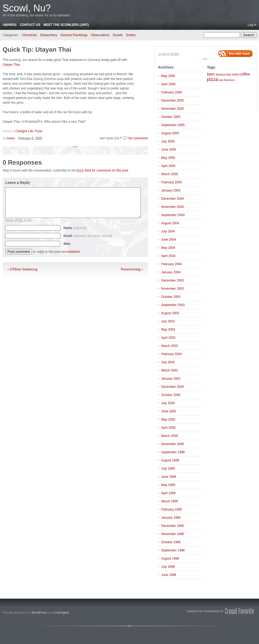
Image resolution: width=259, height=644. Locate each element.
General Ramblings (74, 35)
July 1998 (168, 567)
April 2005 (168, 166)
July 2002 (168, 362)
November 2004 (172, 207)
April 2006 (168, 84)
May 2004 (168, 248)
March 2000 (170, 436)
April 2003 (168, 338)
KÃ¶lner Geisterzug (24, 269)
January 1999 (171, 518)
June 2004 (169, 240)
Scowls (118, 35)
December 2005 (172, 101)
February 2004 (172, 264)
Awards (10, 25)
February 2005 (172, 182)
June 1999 (169, 477)
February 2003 (172, 354)
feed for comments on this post (102, 170)
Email (88, 236)
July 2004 (168, 231)
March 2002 (170, 370)
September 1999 (173, 452)
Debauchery (49, 35)
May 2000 (168, 419)
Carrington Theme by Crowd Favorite (221, 611)
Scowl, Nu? (27, 8)
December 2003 (172, 280)
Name (75, 228)
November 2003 (172, 289)
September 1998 (173, 550)
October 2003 (171, 297)
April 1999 (168, 493)
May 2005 (168, 158)
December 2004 (172, 199)
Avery (11, 138)
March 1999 (170, 501)
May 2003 (168, 330)
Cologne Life (24, 131)
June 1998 (169, 575)
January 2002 (171, 379)
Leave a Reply (18, 183)
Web (67, 244)
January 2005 (171, 190)
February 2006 (172, 92)
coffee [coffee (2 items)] (245, 74)
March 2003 (170, 346)
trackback (73, 252)
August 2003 (170, 313)
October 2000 (171, 395)
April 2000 (168, 428)
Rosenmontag (131, 269)
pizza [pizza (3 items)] (212, 79)
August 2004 (170, 223)
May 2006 (168, 76)
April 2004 (168, 256)
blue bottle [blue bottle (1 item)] (233, 75)
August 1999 (170, 460)
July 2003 (168, 321)
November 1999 (172, 444)
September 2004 (173, 215)
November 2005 (172, 109)
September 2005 (173, 125)
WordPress (39, 613)
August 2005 (170, 133)
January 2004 (171, 272)
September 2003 (173, 305)
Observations (100, 35)
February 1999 (172, 509)
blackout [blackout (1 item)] (221, 75)
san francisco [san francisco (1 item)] (227, 80)
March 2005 (170, 174)
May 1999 (168, 485)
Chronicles (29, 35)
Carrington (62, 613)
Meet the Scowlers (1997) (66, 25)
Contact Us (30, 25)
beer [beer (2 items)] (211, 74)
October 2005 (171, 117)
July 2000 (168, 403)
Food (38, 131)
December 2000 (172, 387)
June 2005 (169, 150)
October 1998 (171, 542)
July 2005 (168, 141)
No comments (138, 138)
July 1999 (168, 469)
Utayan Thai (11, 65)
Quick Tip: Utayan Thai (37, 49)
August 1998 (170, 559)
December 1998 (172, 526)
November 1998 (172, 534)
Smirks (131, 35)
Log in (252, 25)
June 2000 (169, 411)
